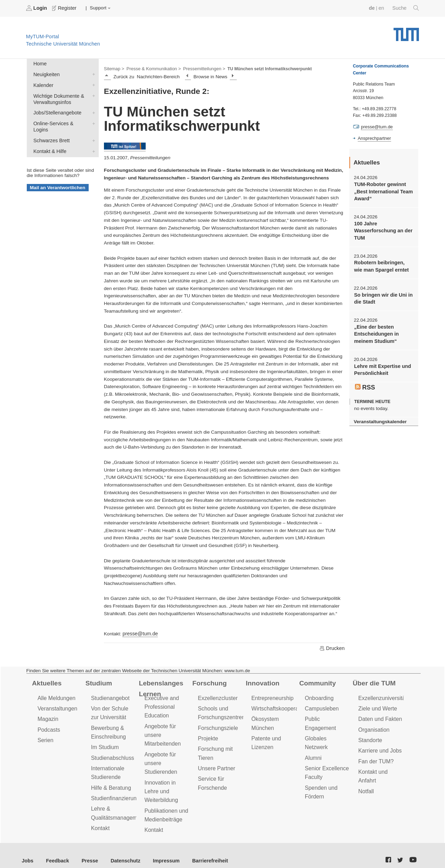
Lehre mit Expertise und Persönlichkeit (381, 363)
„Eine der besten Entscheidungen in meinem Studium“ (375, 329)
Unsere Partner (215, 763)
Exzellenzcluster (217, 696)
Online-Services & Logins (92, 120)
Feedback (56, 850)
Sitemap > (114, 68)
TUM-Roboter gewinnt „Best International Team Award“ (382, 190)
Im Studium (104, 743)
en (383, 8)
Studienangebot (109, 696)
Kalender (92, 83)
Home (39, 63)
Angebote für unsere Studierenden (160, 758)
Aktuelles (46, 682)
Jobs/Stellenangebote (92, 110)
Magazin (47, 716)
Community (317, 682)
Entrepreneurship (271, 696)
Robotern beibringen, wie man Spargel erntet (382, 263)
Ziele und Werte (377, 706)
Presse (86, 850)
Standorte (370, 736)
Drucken (332, 647)
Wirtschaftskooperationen (281, 706)
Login (37, 8)
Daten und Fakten (379, 716)
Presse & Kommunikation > (151, 68)
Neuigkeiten (92, 73)
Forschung (208, 682)
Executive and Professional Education (161, 705)
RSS (365, 380)
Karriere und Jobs (379, 746)
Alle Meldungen (55, 696)
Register (63, 8)
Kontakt (100, 820)
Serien (45, 736)
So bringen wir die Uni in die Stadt (382, 294)
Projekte (207, 735)
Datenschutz (120, 850)
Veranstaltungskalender (379, 414)
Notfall (366, 785)
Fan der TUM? (375, 757)
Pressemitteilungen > (199, 68)
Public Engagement (327, 716)
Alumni (313, 736)
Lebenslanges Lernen (160, 687)
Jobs (27, 850)
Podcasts (48, 726)
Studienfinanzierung (114, 792)
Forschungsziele (217, 725)
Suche (406, 8)
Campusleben (321, 706)
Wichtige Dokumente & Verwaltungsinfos (92, 93)
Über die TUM (373, 682)
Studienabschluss (111, 753)
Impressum (159, 850)
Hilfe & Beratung (110, 782)
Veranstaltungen (56, 706)
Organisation (373, 726)
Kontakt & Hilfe (92, 140)
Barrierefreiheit (200, 850)
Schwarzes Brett (92, 130)
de (373, 8)
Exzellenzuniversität (381, 696)
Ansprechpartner (373, 138)
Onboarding (318, 696)
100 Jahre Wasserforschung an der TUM (382, 228)
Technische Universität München (406, 31)
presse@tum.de (139, 632)
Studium (98, 682)
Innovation (262, 682)
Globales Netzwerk (327, 726)
